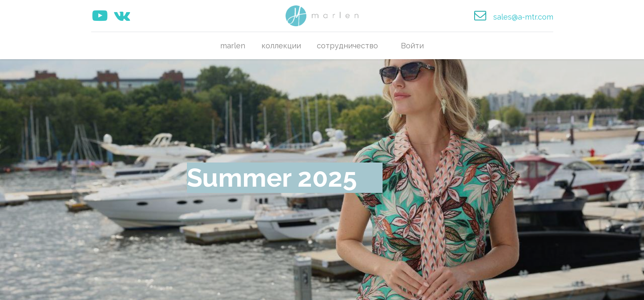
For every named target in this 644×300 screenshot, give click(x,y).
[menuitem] (232, 46)
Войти (412, 46)
